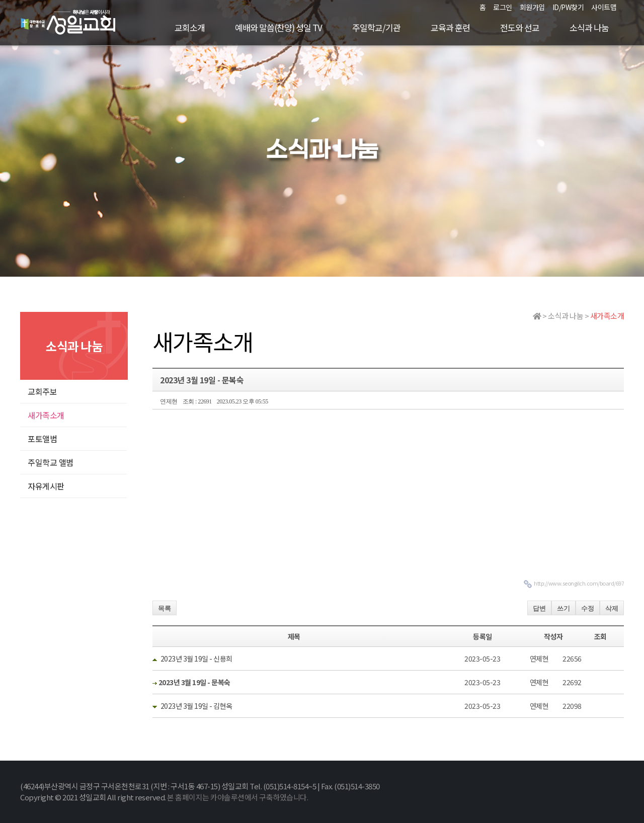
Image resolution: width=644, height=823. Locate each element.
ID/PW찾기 (568, 7)
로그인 (503, 7)
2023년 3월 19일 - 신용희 (196, 659)
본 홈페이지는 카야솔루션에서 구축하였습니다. (237, 797)
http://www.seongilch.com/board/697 (579, 583)
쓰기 (563, 608)
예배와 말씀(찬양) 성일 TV (278, 27)
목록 (165, 608)
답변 (539, 608)
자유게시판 (46, 486)
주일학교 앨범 (51, 462)
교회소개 (190, 27)
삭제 (612, 608)
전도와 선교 (520, 27)
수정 (588, 608)
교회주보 (42, 391)
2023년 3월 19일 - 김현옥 (196, 706)
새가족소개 (46, 415)
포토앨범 (42, 439)
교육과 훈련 (450, 27)
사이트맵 (604, 7)
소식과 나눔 (589, 27)
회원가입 (532, 7)
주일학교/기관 (376, 27)
